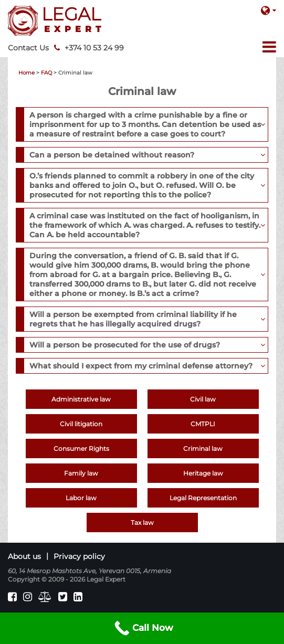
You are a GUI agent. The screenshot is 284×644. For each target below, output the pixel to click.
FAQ (46, 73)
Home (27, 73)
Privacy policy (79, 556)
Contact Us (28, 48)
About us (24, 556)
